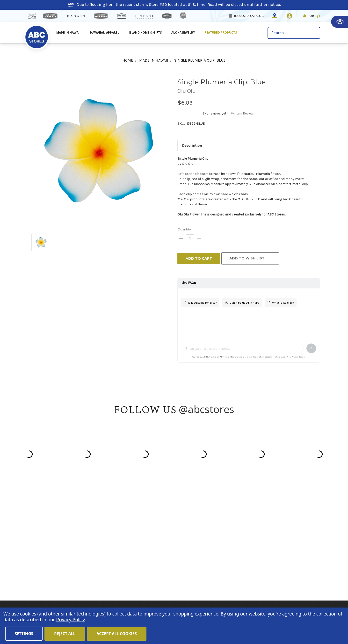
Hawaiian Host (219, 524)
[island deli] (183, 15)
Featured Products (221, 32)
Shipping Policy (127, 564)
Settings (24, 634)
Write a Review (242, 113)
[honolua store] (167, 16)
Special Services (127, 583)
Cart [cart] (314, 16)
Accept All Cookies (117, 634)
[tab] (192, 145)
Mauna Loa (216, 531)
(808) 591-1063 (56, 557)
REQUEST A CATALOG (249, 16)
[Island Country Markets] (101, 16)
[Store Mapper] (275, 16)
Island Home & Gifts (145, 32)
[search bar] (294, 33)
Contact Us (122, 544)
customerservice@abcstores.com (73, 569)
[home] (37, 34)
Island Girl (215, 544)
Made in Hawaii (68, 32)
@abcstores (207, 409)
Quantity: (185, 229)
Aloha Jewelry (183, 32)
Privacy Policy (286, 571)
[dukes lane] (32, 16)
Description (192, 145)
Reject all (65, 634)
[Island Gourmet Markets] (51, 16)
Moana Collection (222, 551)
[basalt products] (76, 17)
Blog (116, 551)
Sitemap (120, 570)
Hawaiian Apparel (105, 32)
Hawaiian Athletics (224, 537)
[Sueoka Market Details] (122, 16)
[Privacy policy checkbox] (266, 565)
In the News (123, 557)
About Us (121, 531)
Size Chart (122, 577)
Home (118, 524)
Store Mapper (125, 537)
